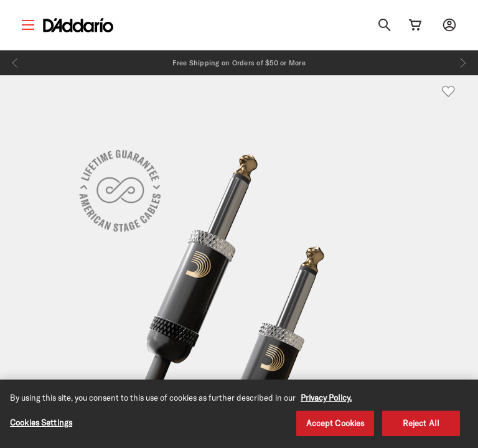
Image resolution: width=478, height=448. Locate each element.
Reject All (421, 426)
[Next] (463, 63)
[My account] (449, 25)
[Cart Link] (415, 25)
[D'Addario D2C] (78, 25)
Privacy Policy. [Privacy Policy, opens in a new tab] (326, 401)
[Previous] (15, 63)
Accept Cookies (335, 426)
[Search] (385, 25)
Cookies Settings (41, 426)
